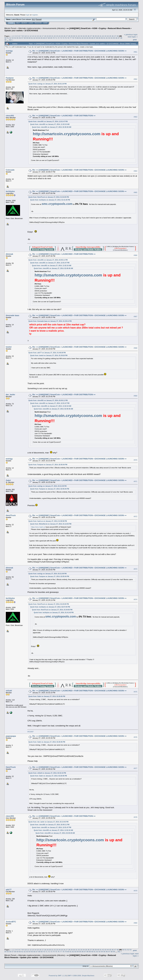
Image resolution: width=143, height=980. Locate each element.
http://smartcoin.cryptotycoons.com (67, 134)
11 (28, 36)
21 (52, 36)
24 (60, 36)
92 (107, 38)
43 (105, 36)
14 (35, 36)
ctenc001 (10, 116)
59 (27, 38)
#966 (135, 255)
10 (26, 36)
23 (57, 36)
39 (96, 36)
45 (110, 36)
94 (112, 38)
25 (62, 36)
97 (119, 38)
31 (76, 36)
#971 (135, 482)
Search (24, 23)
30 (74, 36)
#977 (135, 768)
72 (59, 38)
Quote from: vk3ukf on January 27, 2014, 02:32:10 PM (47, 773)
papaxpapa (11, 736)
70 (54, 38)
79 (75, 38)
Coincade (10, 170)
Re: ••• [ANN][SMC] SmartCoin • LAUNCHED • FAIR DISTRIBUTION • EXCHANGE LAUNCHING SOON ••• (80, 51)
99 (5, 40)
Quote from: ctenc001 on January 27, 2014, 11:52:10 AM (50, 124)
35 (86, 36)
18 (45, 36)
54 (15, 38)
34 (84, 36)
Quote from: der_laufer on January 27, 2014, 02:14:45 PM (49, 822)
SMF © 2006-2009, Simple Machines (81, 976)
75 (66, 38)
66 (44, 38)
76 (68, 38)
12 (31, 36)
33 (81, 36)
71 (56, 38)
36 (88, 36)
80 (78, 38)
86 (92, 38)
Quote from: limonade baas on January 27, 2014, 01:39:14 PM (50, 321)
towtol (9, 347)
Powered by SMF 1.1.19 (58, 976)
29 (72, 36)
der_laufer (10, 395)
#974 (135, 599)
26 (64, 36)
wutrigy (9, 51)
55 (17, 38)
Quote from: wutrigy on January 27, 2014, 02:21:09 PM (48, 486)
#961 (135, 52)
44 (108, 36)
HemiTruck (11, 515)
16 (40, 36)
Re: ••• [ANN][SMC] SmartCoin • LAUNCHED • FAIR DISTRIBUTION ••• (64, 116)
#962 (135, 79)
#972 (135, 517)
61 (32, 38)
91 (104, 38)
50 (5, 38)
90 (102, 38)
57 (22, 38)
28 (69, 36)
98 (121, 38)
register (35, 15)
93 (109, 38)
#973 (135, 569)
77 (71, 38)
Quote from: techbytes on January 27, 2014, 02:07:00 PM (50, 607)
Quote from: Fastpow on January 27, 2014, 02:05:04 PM (48, 465)
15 (38, 36)
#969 (135, 396)
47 (115, 36)
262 (10, 40)
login (28, 15)
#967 (135, 317)
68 (49, 38)
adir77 (9, 890)
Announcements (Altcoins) (54, 28)
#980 (135, 923)
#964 (135, 171)
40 (98, 36)
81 (80, 38)
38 (93, 36)
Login (31, 23)
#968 (135, 348)
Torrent (39, 19)
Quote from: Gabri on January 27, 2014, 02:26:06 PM (47, 696)
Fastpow (10, 78)
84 (87, 38)
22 (55, 36)
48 (117, 36)
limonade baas (12, 315)
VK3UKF (30, 732)
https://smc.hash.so (38, 527)
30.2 (33, 19)
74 (63, 38)
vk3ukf (9, 691)
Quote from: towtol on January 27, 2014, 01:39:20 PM (49, 355)
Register (38, 23)
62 (34, 38)
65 (42, 38)
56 (20, 38)
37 (91, 36)
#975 (135, 692)
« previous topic (131, 35)
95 (114, 38)
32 (79, 36)
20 (50, 36)
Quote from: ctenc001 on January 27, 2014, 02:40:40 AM (52, 127)
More (45, 23)
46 (113, 36)
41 (101, 36)
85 (90, 38)
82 (83, 38)
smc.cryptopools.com (57, 204)
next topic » (133, 37)
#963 (135, 117)
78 (73, 38)
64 (39, 38)
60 (30, 38)
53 (13, 38)
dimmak (9, 254)
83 (85, 38)
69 (51, 38)
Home (11, 23)
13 (33, 36)
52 (10, 38)
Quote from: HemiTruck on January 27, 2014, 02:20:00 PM (49, 604)
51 (8, 38)
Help (18, 23)
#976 (135, 737)
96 (116, 38)
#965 (135, 192)
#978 (135, 817)
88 (97, 38)
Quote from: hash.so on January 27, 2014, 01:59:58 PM (48, 521)
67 (47, 38)
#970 (135, 460)
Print (135, 40)
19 (48, 36)
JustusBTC (11, 922)
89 (99, 38)
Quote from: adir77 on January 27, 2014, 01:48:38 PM (47, 353)
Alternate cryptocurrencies (29, 28)
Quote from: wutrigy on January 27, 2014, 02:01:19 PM (48, 84)
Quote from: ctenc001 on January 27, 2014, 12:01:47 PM (48, 122)
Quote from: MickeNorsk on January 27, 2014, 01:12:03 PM (51, 524)
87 (95, 38)
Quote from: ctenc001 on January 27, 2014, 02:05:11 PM (48, 260)
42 (103, 36)
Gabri (8, 480)
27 (67, 36)
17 (43, 36)
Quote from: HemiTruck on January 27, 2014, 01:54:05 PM (49, 197)
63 (37, 38)
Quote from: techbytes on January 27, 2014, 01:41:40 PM (50, 200)
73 (61, 38)
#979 (135, 891)
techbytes (10, 191)
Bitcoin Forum (10, 28)
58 (25, 38)
